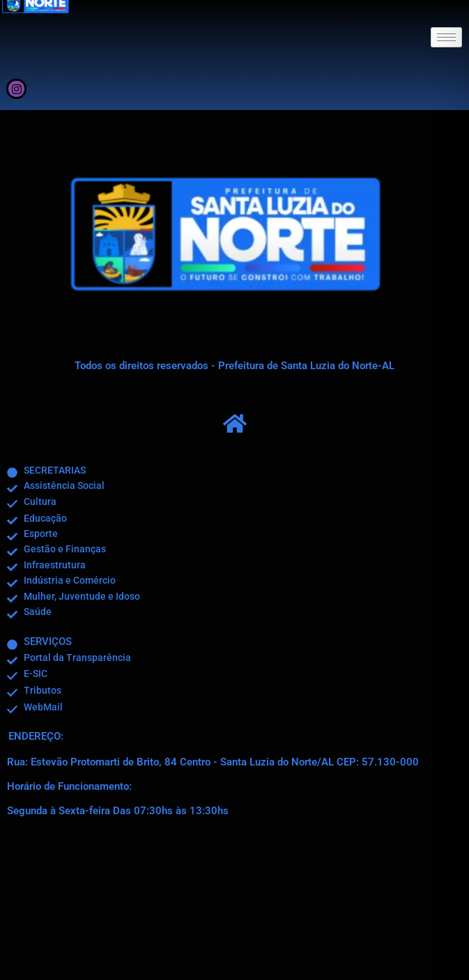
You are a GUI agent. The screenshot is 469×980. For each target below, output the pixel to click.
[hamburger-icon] (446, 37)
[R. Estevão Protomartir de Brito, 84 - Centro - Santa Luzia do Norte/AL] (234, 905)
